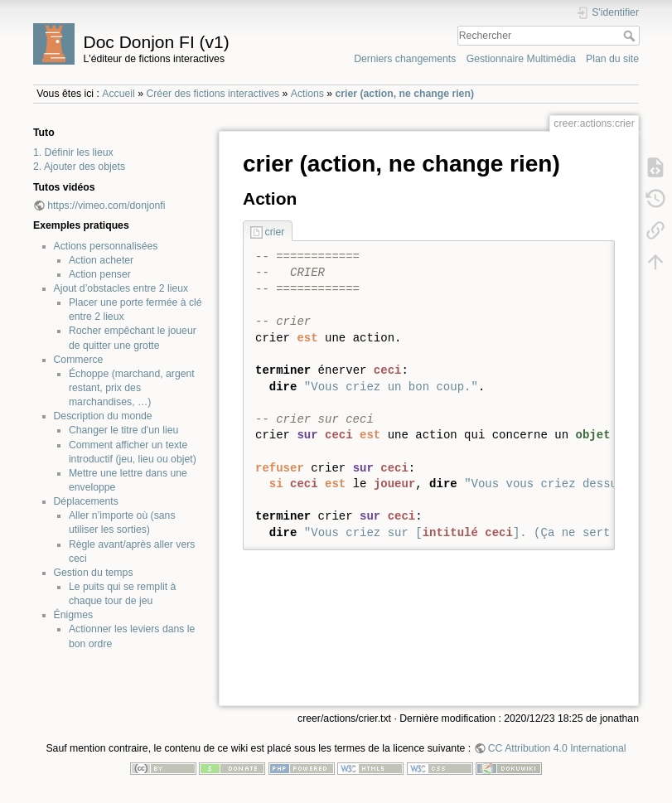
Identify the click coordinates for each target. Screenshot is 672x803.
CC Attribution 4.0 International (557, 748)
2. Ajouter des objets (79, 167)
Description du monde (103, 416)
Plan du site (612, 59)
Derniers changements (405, 59)
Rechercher (631, 36)
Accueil (118, 94)
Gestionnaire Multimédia (521, 59)
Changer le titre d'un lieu (123, 430)
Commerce (79, 360)
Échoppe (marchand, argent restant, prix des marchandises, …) (132, 388)
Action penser (100, 274)
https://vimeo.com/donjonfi (106, 206)
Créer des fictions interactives (213, 94)
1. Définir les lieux (73, 152)
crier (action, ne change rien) (405, 94)
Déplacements (86, 501)
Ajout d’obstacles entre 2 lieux (121, 288)
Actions (307, 94)
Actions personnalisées (106, 246)
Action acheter (101, 260)
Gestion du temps (94, 573)
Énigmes (74, 615)
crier (275, 232)
